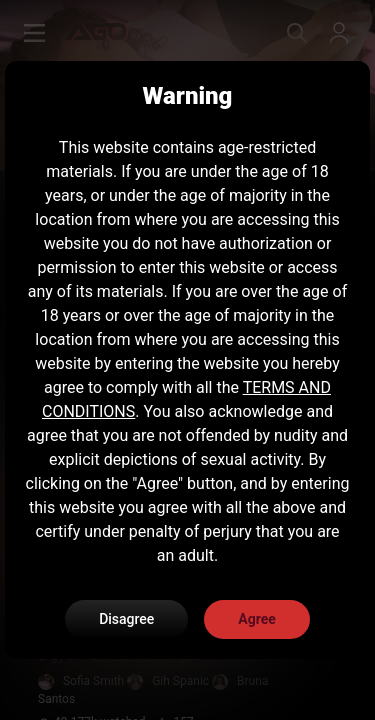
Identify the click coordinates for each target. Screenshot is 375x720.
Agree (257, 619)
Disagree (126, 619)
